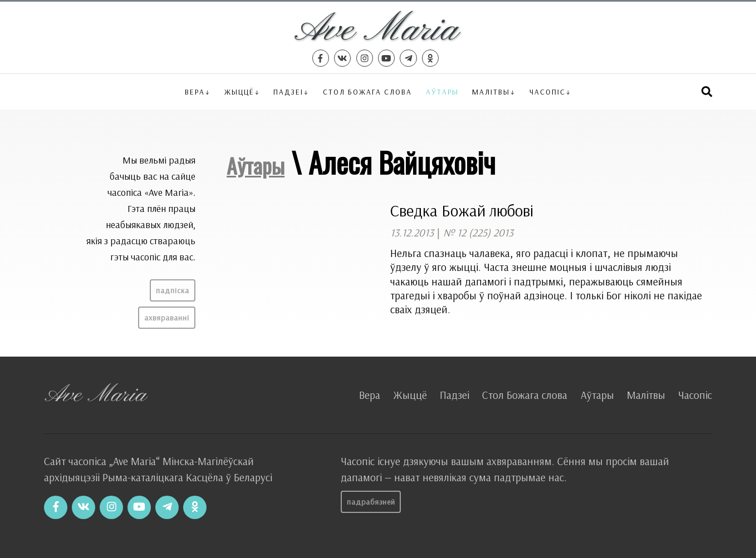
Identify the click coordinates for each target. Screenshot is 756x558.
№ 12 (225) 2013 (478, 233)
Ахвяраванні (167, 318)
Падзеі (288, 92)
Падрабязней (371, 502)
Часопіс (695, 395)
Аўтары (442, 92)
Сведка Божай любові (462, 210)
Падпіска (173, 290)
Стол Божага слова (367, 92)
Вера (195, 92)
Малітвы (491, 92)
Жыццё (239, 92)
